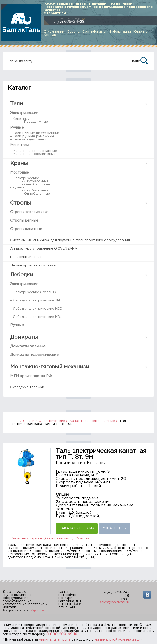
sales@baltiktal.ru (114, 602)
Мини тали (19, 145)
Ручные (17, 128)
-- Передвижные (34, 122)
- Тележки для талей (28, 139)
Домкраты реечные (28, 346)
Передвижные (103, 421)
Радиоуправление (26, 257)
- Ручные (17, 188)
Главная (15, 421)
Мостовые (20, 173)
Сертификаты (94, 32)
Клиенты (141, 32)
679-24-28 (68, 22)
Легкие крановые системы (33, 265)
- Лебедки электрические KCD (36, 309)
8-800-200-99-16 (62, 634)
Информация (120, 32)
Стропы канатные (26, 229)
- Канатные (20, 119)
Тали (17, 104)
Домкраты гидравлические (34, 355)
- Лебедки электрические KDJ (36, 317)
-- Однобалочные (35, 184)
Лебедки (22, 275)
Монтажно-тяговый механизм (50, 367)
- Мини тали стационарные (34, 151)
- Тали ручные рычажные (32, 136)
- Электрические (25, 178)
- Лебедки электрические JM (35, 301)
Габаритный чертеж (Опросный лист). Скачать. (49, 539)
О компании (54, 32)
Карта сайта (38, 611)
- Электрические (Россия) (33, 292)
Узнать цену (115, 528)
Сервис (73, 32)
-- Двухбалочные (35, 181)
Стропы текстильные (29, 212)
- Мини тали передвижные (33, 154)
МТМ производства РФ (31, 376)
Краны (19, 163)
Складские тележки (27, 387)
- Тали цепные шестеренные (35, 133)
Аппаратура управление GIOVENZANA (44, 249)
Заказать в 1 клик (77, 528)
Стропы (21, 203)
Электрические (24, 113)
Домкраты (24, 337)
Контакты (52, 35)
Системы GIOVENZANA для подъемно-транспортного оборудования (70, 240)
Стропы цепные (24, 221)
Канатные (78, 421)
